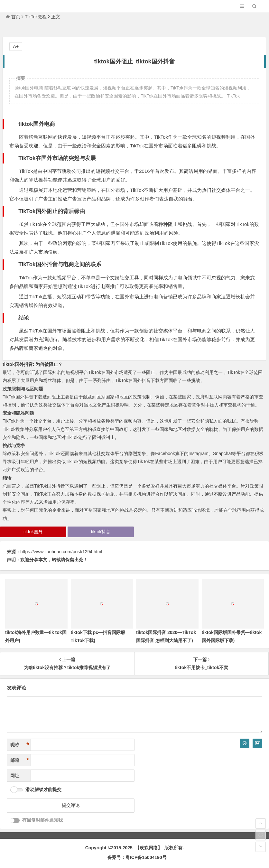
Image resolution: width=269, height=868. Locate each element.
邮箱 (20, 760)
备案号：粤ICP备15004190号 (137, 857)
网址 (15, 776)
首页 (13, 17)
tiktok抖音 (101, 532)
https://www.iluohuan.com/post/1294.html (61, 552)
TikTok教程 (36, 17)
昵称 (20, 745)
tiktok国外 (33, 532)
